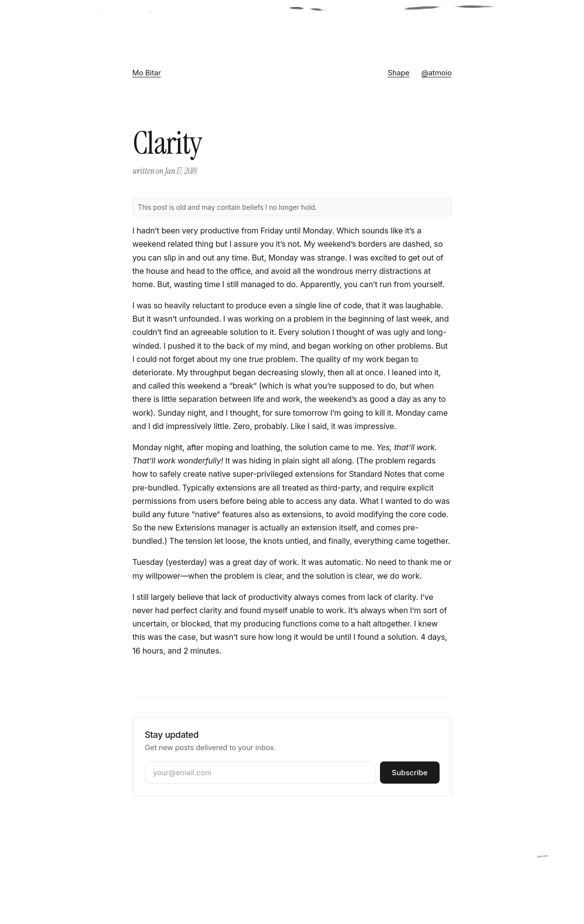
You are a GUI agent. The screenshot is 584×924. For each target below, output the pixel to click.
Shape (399, 73)
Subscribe (410, 773)
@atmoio (437, 73)
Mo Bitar (147, 73)
